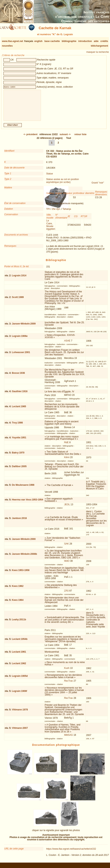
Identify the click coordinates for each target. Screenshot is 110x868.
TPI (48, 212)
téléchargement (99, 46)
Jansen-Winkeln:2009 (24, 327)
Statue (50, 177)
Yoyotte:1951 (19, 441)
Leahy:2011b (19, 623)
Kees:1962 (18, 589)
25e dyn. (56, 212)
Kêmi (67, 460)
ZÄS (66, 594)
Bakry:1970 (18, 456)
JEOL (67, 508)
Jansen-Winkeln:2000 (24, 542)
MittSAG (69, 738)
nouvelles (7, 46)
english (38, 41)
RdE (66, 446)
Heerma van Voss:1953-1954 (28, 503)
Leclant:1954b (20, 642)
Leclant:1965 (19, 410)
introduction (85, 41)
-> (65, 137)
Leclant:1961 (19, 655)
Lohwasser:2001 (21, 355)
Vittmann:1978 (20, 713)
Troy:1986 (17, 426)
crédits (104, 41)
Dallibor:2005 (19, 469)
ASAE (67, 344)
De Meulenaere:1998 (23, 488)
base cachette (52, 41)
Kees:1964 (18, 603)
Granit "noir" (98, 186)
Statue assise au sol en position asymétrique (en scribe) (63, 184)
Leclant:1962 (19, 667)
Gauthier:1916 (20, 394)
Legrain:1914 (19, 279)
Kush (67, 671)
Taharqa (67, 212)
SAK (67, 547)
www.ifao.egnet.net (13, 41)
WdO (67, 564)
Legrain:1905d (20, 679)
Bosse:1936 (19, 376)
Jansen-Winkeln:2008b (25, 557)
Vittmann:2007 (20, 731)
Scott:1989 (18, 300)
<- (30, 137)
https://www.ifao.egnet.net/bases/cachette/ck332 (71, 852)
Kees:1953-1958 (21, 573)
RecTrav (69, 684)
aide (96, 41)
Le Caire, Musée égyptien (51, 228)
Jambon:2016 (19, 521)
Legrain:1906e (20, 339)
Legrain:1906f (20, 694)
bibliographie (69, 41)
